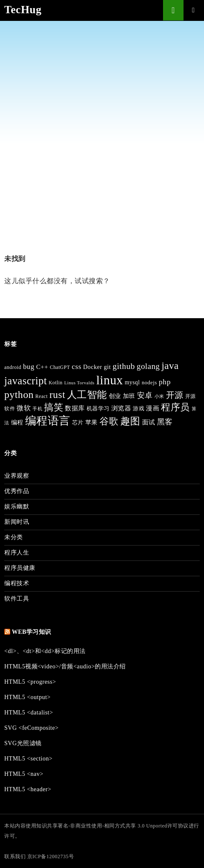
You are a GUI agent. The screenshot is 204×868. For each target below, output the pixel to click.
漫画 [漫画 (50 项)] (153, 408)
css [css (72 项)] (77, 367)
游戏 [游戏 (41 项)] (138, 408)
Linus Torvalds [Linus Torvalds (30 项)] (80, 383)
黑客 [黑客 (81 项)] (165, 422)
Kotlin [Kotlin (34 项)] (56, 383)
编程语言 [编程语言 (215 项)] (48, 421)
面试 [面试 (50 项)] (149, 422)
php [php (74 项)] (165, 382)
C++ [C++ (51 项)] (42, 367)
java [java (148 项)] (170, 366)
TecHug (23, 10)
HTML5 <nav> (24, 774)
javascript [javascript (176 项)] (26, 381)
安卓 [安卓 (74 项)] (145, 395)
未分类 (14, 537)
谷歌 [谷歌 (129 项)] (109, 421)
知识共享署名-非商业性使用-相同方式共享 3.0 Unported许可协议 (112, 826)
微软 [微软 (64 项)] (24, 408)
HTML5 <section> (28, 759)
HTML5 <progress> (30, 682)
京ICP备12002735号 (51, 856)
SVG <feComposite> (31, 728)
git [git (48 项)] (107, 367)
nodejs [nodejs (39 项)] (149, 383)
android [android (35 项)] (13, 367)
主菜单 (194, 10)
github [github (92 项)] (124, 366)
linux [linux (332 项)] (109, 380)
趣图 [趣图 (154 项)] (130, 421)
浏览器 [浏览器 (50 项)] (121, 408)
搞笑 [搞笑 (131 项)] (54, 407)
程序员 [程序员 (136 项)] (175, 407)
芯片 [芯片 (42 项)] (78, 422)
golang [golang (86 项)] (148, 366)
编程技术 (17, 583)
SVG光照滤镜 (23, 743)
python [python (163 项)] (19, 395)
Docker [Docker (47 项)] (93, 367)
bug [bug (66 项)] (29, 367)
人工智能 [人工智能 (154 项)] (87, 395)
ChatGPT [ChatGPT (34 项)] (60, 367)
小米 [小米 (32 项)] (159, 396)
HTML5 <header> (28, 789)
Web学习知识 (32, 632)
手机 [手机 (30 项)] (37, 409)
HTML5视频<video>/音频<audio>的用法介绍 (65, 666)
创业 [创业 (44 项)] (115, 396)
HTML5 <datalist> (29, 713)
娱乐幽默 (17, 507)
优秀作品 (17, 491)
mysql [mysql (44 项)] (132, 382)
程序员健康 (20, 568)
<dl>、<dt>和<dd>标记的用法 (45, 651)
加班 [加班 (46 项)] (129, 396)
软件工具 (17, 599)
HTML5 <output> (28, 697)
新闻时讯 (17, 522)
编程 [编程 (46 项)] (17, 422)
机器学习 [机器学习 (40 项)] (98, 409)
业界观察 (17, 476)
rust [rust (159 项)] (57, 395)
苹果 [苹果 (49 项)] (92, 422)
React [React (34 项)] (42, 396)
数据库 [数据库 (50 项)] (75, 408)
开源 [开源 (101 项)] (175, 395)
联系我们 (15, 856)
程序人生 (17, 553)
